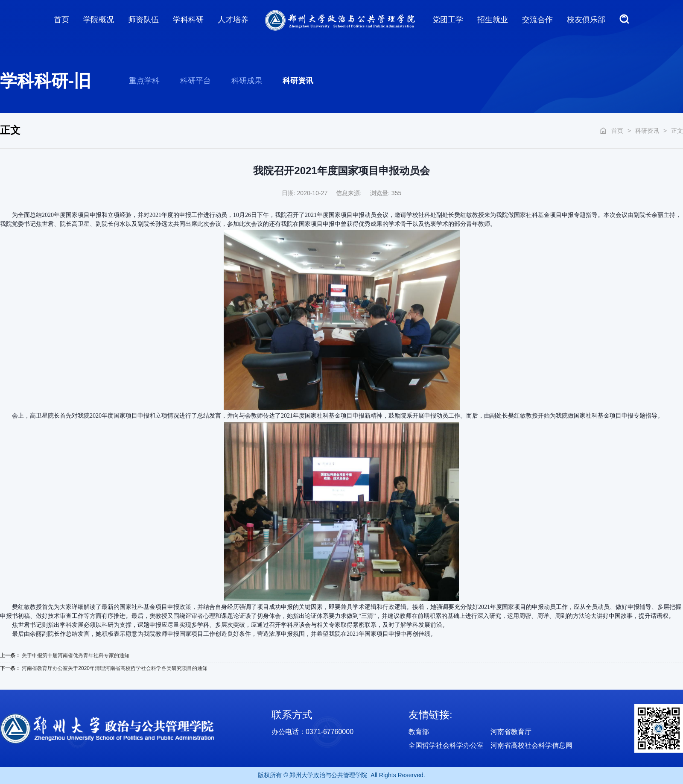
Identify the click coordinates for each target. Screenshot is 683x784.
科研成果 (247, 81)
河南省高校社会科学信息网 (531, 745)
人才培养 (233, 20)
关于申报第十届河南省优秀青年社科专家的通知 (76, 655)
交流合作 (537, 20)
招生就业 (493, 20)
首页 (61, 20)
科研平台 (196, 81)
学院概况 (99, 20)
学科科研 (188, 20)
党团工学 (448, 20)
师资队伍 (143, 20)
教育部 (419, 732)
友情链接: (431, 715)
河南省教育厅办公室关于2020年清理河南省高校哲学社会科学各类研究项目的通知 (115, 668)
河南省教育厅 (511, 732)
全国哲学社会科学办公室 (446, 745)
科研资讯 (298, 81)
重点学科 (144, 81)
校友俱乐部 (586, 20)
